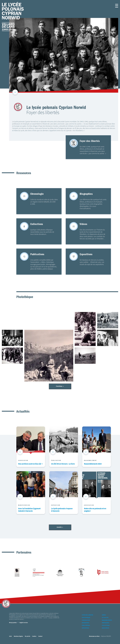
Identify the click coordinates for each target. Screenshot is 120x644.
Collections (106, 625)
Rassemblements (107, 620)
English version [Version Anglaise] (24, 623)
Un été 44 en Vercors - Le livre (63, 464)
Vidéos (104, 615)
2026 (10, 636)
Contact (40, 636)
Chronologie (86, 620)
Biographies (85, 623)
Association (105, 628)
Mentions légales (18, 636)
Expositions (85, 628)
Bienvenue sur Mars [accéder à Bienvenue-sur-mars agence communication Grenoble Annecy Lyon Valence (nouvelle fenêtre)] (94, 636)
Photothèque (60, 386)
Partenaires (105, 623)
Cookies (34, 636)
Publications (86, 625)
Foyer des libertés (87, 615)
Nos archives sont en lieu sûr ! (30, 464)
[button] (115, 6)
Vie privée (28, 636)
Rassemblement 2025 (93, 464)
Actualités (60, 527)
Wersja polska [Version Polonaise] (13, 623)
